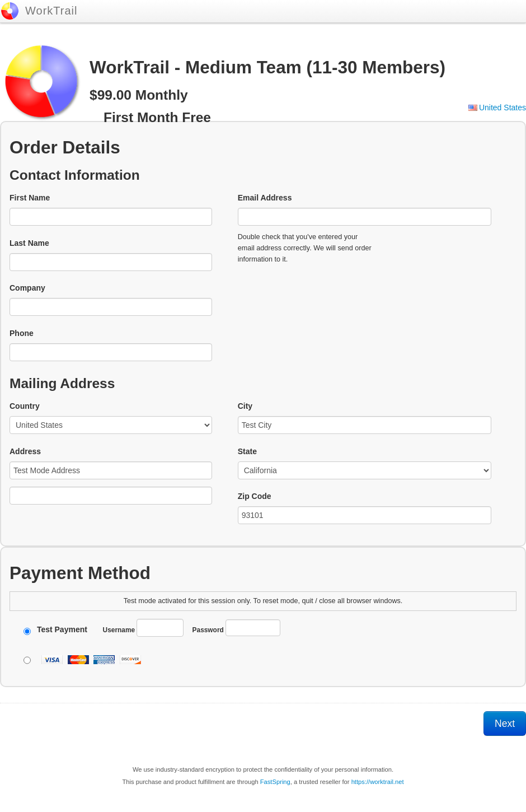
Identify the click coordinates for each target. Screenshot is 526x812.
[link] (495, 78)
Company (27, 288)
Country (25, 406)
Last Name (29, 243)
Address (25, 451)
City (245, 406)
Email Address (265, 198)
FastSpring (275, 782)
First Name (30, 198)
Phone (22, 333)
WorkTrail (51, 11)
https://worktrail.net (378, 782)
